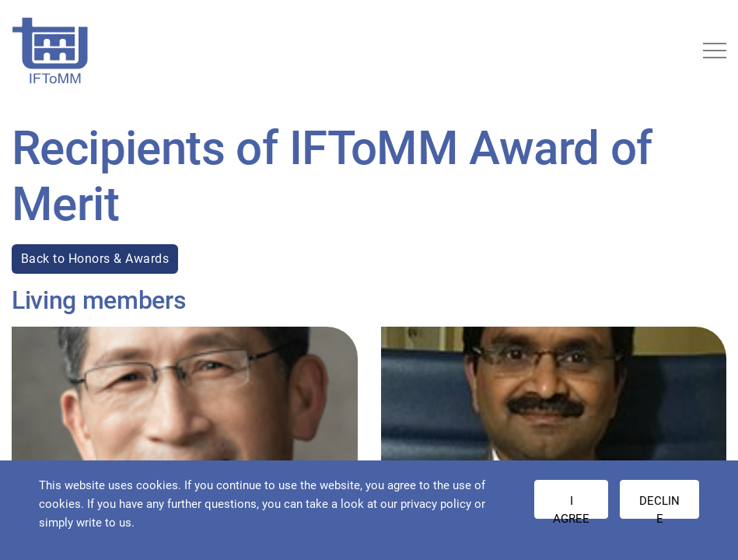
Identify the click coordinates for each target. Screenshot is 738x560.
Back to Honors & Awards (95, 259)
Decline (659, 506)
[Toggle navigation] (715, 51)
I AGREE (571, 506)
